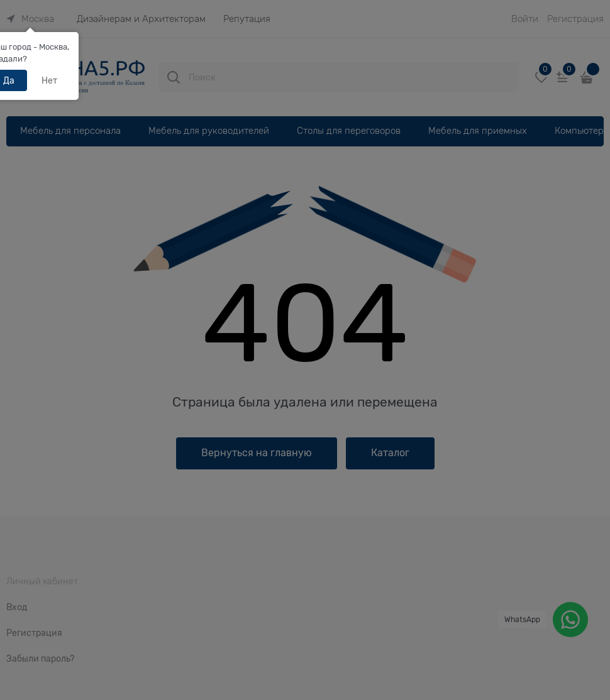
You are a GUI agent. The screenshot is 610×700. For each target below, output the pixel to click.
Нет (49, 80)
